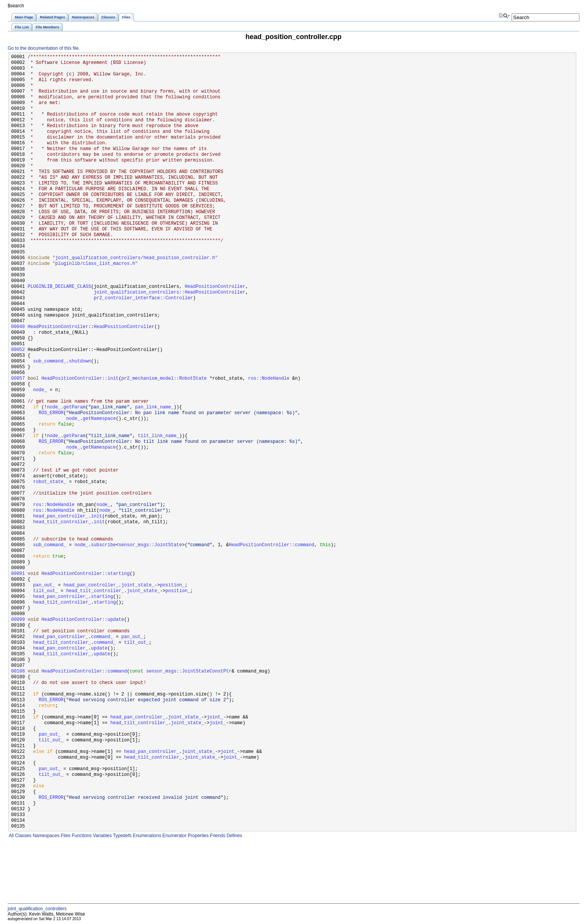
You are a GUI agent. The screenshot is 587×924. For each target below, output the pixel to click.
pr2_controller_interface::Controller (143, 298)
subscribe (104, 545)
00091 (18, 574)
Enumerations (146, 836)
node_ (40, 390)
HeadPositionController (215, 287)
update (99, 649)
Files (65, 836)
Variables (101, 836)
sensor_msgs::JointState (150, 545)
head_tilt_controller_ (62, 522)
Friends (217, 836)
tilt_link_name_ (158, 436)
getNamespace (99, 419)
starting (102, 597)
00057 (18, 379)
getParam (75, 407)
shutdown (80, 362)
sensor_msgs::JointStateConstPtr (189, 672)
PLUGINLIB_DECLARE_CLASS (59, 287)
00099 (18, 620)
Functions (81, 836)
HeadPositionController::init (80, 379)
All (11, 836)
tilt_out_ (46, 591)
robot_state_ (50, 482)
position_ (172, 585)
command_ (102, 637)
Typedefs (122, 836)
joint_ (215, 717)
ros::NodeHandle (269, 379)
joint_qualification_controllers (37, 909)
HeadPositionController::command (271, 545)
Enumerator (174, 836)
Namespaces (45, 836)
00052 (18, 350)
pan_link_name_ (154, 407)
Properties (197, 836)
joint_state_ (138, 585)
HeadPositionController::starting (85, 574)
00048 (18, 327)
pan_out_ (44, 585)
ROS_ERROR (51, 413)
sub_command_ (50, 362)
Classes (23, 836)
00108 (18, 672)
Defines (234, 836)
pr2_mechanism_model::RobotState (164, 379)
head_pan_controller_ (61, 517)
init (97, 517)
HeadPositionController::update (83, 620)
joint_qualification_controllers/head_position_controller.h (135, 258)
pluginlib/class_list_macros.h (95, 264)
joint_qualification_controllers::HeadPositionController (170, 293)
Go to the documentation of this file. (44, 48)
